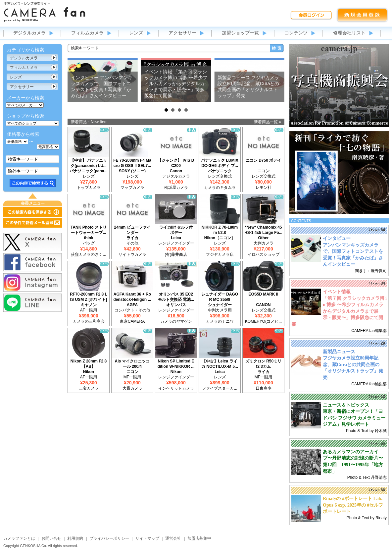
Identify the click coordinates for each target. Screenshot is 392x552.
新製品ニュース (339, 352)
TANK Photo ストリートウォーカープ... (89, 230)
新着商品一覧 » (268, 122)
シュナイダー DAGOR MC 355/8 (220, 297)
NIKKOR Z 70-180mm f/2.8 (220, 230)
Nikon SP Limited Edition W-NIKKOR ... (176, 364)
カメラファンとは (19, 538)
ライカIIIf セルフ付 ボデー (176, 230)
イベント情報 (337, 292)
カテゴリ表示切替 (54, 58)
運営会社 (173, 538)
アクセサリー (182, 33)
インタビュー (337, 238)
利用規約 (75, 538)
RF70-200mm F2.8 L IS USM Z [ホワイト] (89, 297)
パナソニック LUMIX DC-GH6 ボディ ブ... (220, 163)
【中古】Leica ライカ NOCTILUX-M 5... (220, 364)
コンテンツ (296, 33)
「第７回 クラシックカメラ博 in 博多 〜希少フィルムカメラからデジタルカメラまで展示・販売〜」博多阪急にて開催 (339, 311)
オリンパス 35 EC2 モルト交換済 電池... (176, 297)
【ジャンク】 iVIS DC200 (176, 163)
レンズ (136, 33)
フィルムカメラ (87, 33)
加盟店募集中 (199, 538)
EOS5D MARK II (263, 294)
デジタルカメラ (29, 33)
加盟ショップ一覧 (240, 33)
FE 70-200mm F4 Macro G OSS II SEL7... (132, 163)
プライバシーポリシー (109, 538)
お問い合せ (51, 538)
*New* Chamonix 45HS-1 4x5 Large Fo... (263, 230)
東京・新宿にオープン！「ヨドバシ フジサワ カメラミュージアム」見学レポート (354, 418)
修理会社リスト (349, 33)
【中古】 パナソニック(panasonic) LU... (89, 163)
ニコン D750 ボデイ (263, 160)
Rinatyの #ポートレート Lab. (353, 498)
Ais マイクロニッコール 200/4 (132, 364)
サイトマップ (147, 538)
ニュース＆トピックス (346, 405)
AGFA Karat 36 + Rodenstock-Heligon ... (132, 297)
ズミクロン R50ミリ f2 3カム (263, 364)
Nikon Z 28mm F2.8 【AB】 (89, 364)
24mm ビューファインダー (132, 230)
